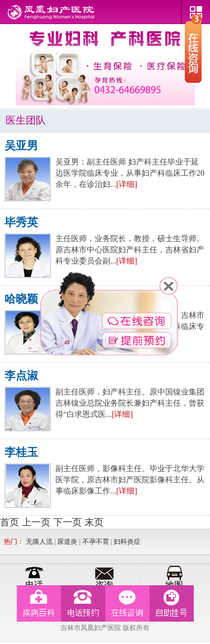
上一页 (36, 522)
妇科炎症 (127, 542)
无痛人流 (39, 542)
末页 (94, 522)
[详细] (127, 184)
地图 (174, 585)
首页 (10, 522)
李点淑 (21, 375)
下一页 (67, 522)
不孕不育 (96, 542)
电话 (34, 585)
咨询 (104, 585)
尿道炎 (67, 542)
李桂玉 (21, 452)
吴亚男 (21, 145)
